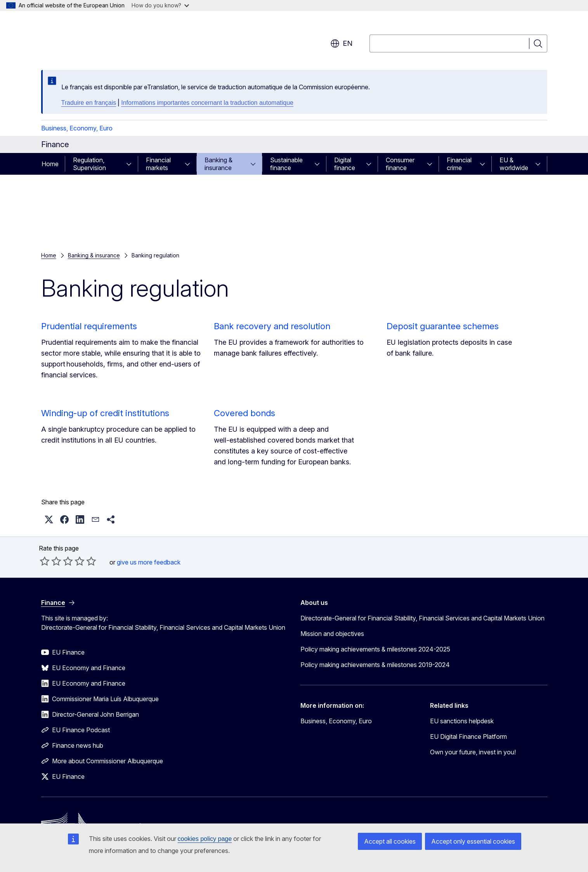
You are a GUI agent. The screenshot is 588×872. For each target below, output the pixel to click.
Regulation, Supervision (89, 164)
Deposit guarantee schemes (443, 326)
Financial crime (459, 164)
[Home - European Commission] (104, 39)
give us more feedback (149, 562)
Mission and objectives (332, 634)
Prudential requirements (89, 326)
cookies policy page (205, 839)
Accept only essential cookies (473, 841)
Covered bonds (245, 413)
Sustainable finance (286, 164)
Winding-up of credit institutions (105, 413)
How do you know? (160, 5)
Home (50, 164)
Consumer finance (400, 164)
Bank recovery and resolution (272, 326)
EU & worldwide (514, 164)
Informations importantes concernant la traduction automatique (207, 103)
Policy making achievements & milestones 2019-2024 (375, 665)
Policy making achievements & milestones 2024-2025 (375, 649)
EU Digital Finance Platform (468, 737)
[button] (49, 519)
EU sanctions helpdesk (462, 721)
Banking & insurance (219, 164)
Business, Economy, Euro (77, 128)
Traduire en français (89, 103)
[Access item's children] (131, 164)
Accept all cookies (390, 841)
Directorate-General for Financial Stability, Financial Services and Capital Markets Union (422, 618)
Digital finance (345, 164)
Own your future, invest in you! (473, 752)
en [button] (341, 43)
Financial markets (158, 164)
